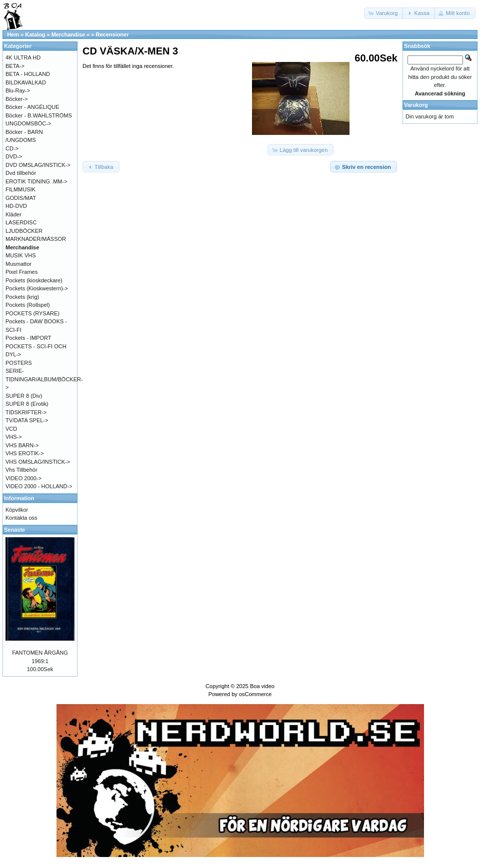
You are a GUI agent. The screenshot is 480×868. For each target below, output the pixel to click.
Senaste (14, 530)
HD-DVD (16, 206)
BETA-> (15, 66)
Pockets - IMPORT (28, 338)
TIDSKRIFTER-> (26, 412)
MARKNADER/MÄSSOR (36, 239)
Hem (13, 34)
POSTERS (19, 363)
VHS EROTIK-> (25, 453)
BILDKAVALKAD (26, 82)
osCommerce (255, 694)
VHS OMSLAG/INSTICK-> (38, 462)
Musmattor (18, 264)
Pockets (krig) (22, 297)
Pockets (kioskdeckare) (34, 280)
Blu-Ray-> (18, 90)
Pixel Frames (21, 272)
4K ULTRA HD (23, 57)
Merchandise (68, 34)
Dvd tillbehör (21, 173)
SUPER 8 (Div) (24, 396)
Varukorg (416, 105)
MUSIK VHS (21, 255)
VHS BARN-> (22, 445)
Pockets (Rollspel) (28, 305)
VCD (11, 429)
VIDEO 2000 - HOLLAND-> (39, 486)
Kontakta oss (21, 518)
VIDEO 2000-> (23, 478)
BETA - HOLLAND (28, 74)
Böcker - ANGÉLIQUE (32, 107)
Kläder (13, 214)
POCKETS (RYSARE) (32, 313)
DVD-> (14, 156)
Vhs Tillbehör (21, 470)
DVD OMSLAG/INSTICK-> (38, 165)
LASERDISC (21, 222)
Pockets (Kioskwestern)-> (37, 288)
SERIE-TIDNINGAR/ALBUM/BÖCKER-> (44, 379)
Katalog (35, 34)
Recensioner (112, 34)
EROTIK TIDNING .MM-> (36, 181)
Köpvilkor (17, 510)
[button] (384, 13)
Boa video (262, 686)
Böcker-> (16, 99)
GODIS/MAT (21, 198)
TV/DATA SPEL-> (27, 420)
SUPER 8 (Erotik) (27, 404)
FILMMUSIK (20, 189)
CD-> (12, 148)
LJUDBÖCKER (24, 231)
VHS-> (14, 437)
